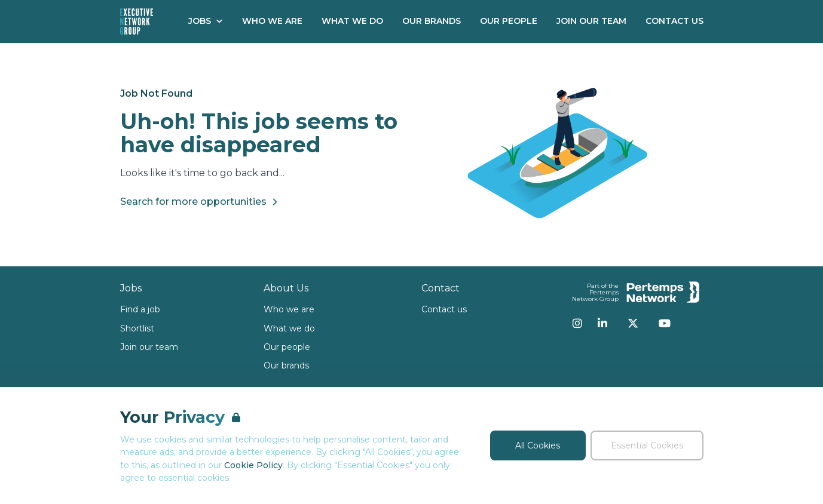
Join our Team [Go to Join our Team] (591, 21)
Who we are (289, 309)
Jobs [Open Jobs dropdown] (206, 21)
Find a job (140, 309)
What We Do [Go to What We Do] (352, 21)
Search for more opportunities (201, 202)
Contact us (444, 309)
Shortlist (137, 328)
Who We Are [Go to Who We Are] (272, 21)
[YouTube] (665, 323)
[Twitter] (633, 323)
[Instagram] (577, 323)
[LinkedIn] (602, 323)
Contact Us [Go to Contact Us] (674, 21)
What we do (289, 328)
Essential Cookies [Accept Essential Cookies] (647, 445)
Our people (287, 347)
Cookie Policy (253, 465)
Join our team (149, 347)
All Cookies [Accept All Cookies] (538, 445)
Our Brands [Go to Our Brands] (432, 21)
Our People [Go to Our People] (509, 21)
